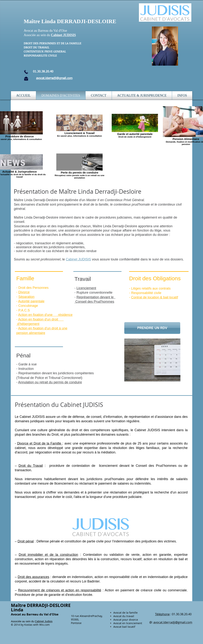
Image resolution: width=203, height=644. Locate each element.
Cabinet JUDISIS (63, 35)
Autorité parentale (31, 301)
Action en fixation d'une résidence (45, 315)
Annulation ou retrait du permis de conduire (50, 382)
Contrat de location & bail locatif (155, 297)
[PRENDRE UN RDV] (152, 328)
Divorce (24, 292)
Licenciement (86, 288)
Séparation (26, 297)
